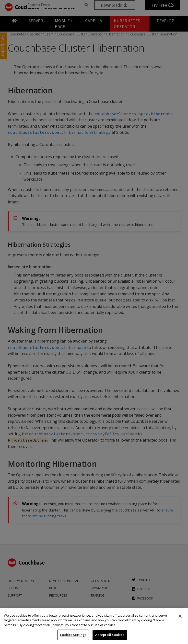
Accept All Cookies (110, 635)
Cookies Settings (73, 635)
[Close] (180, 616)
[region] (94, 626)
